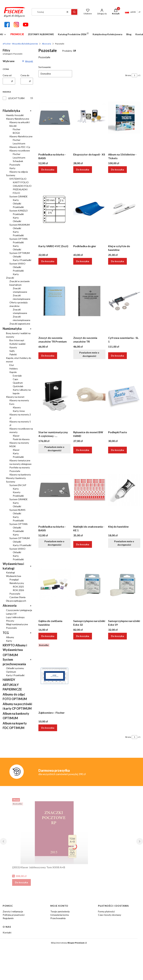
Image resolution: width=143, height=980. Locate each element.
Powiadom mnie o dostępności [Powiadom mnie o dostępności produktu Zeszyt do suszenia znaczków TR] (89, 354)
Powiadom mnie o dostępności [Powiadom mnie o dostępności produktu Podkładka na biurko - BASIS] (55, 543)
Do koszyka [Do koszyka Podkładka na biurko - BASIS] (48, 170)
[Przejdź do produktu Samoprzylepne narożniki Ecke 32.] (89, 584)
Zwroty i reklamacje (13, 911)
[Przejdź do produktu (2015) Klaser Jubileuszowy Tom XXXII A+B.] (54, 830)
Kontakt (7, 932)
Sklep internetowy (68, 943)
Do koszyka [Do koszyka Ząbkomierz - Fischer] (48, 728)
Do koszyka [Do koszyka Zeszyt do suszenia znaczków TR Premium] (48, 356)
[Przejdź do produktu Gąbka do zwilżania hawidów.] (54, 584)
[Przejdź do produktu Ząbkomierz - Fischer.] (54, 676)
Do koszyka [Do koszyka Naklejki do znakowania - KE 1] (83, 544)
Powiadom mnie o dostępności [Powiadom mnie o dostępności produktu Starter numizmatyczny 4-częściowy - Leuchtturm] (55, 449)
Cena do (25, 75)
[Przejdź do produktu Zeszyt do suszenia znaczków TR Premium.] (54, 301)
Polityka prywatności (14, 915)
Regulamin (8, 918)
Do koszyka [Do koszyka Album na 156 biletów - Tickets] (117, 170)
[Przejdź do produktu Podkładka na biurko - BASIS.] (54, 118)
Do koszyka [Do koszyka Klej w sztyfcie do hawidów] (117, 261)
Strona (128, 75)
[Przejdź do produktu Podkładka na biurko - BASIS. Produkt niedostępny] (54, 490)
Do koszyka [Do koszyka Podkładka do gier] (83, 261)
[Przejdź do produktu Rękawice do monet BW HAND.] (89, 395)
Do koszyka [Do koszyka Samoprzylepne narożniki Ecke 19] (117, 636)
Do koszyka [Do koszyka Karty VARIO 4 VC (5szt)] (48, 261)
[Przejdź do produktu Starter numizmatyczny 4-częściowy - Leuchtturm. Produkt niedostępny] (54, 395)
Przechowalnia (58, 918)
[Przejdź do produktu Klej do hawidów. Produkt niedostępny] (124, 490)
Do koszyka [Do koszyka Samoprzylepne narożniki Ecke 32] (83, 636)
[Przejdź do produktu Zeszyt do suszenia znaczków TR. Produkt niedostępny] (89, 301)
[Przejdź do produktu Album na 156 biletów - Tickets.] (124, 118)
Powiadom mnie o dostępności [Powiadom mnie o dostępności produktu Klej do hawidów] (124, 543)
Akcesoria (46, 44)
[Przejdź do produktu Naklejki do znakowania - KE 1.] (89, 490)
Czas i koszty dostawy (110, 915)
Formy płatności (106, 911)
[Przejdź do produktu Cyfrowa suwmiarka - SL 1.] (124, 301)
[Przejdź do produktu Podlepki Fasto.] (124, 395)
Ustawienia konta (60, 915)
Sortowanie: (45, 67)
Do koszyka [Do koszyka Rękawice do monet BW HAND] (83, 450)
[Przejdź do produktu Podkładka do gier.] (89, 209)
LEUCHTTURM (16, 98)
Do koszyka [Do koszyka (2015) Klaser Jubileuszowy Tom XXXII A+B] (21, 882)
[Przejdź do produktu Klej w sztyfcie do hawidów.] (124, 209)
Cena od (7, 75)
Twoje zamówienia (60, 911)
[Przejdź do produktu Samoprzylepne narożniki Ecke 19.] (124, 584)
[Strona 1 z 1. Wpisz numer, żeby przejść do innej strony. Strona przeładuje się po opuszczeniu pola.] (134, 75)
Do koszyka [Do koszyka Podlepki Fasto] (117, 450)
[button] (74, 12)
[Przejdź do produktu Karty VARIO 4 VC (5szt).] (54, 209)
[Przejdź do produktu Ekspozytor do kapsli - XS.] (89, 118)
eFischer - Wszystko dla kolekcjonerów (20, 44)
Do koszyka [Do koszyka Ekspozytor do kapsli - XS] (83, 170)
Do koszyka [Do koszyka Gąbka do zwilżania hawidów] (48, 636)
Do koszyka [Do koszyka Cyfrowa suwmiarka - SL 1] (117, 356)
